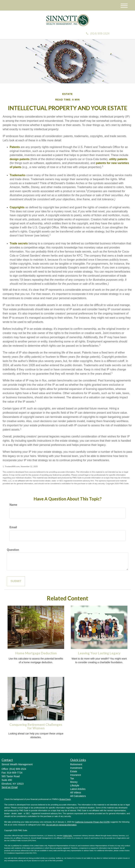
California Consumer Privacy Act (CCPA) (92, 822)
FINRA (66, 836)
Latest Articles (78, 789)
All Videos (76, 793)
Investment (76, 768)
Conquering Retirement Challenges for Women (36, 726)
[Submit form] (16, 581)
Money (74, 782)
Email (13, 527)
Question (13, 550)
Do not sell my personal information (61, 825)
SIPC (70, 836)
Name (13, 505)
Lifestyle (75, 785)
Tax (72, 778)
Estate (74, 771)
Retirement (76, 764)
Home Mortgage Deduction (36, 653)
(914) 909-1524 (98, 34)
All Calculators (78, 796)
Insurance (75, 775)
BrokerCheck (65, 799)
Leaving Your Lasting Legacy (99, 653)
